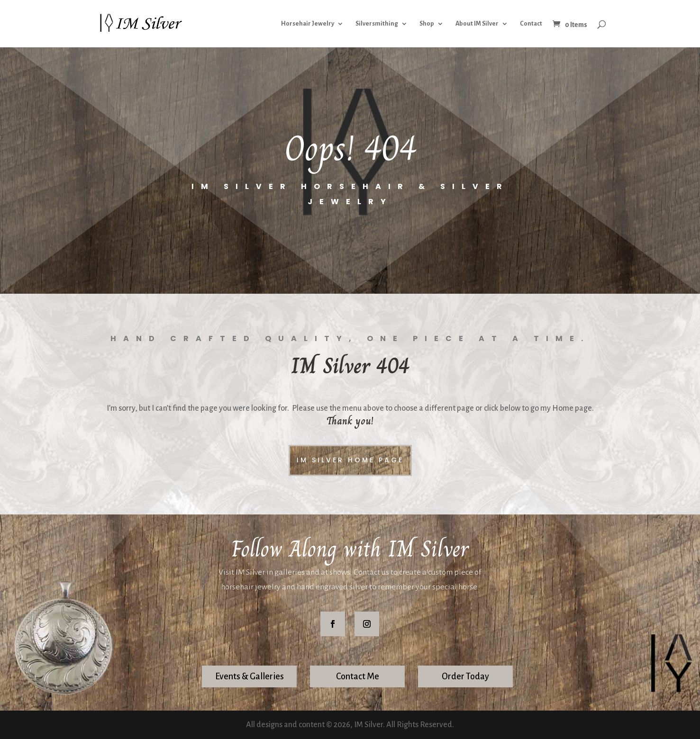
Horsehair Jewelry (308, 24)
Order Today (465, 676)
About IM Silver (477, 24)
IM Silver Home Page (350, 460)
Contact (531, 24)
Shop (427, 24)
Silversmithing (377, 24)
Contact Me (358, 676)
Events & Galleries (250, 676)
